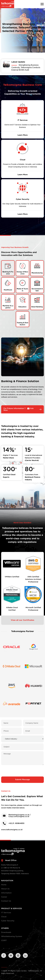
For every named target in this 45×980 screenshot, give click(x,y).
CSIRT (4, 941)
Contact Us (6, 901)
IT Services (6, 913)
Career (4, 897)
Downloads (6, 932)
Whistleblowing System (12, 936)
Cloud (4, 917)
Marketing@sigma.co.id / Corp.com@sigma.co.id (20, 816)
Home (4, 885)
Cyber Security (8, 921)
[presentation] (22, 771)
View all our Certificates (22, 620)
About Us (5, 889)
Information (6, 893)
